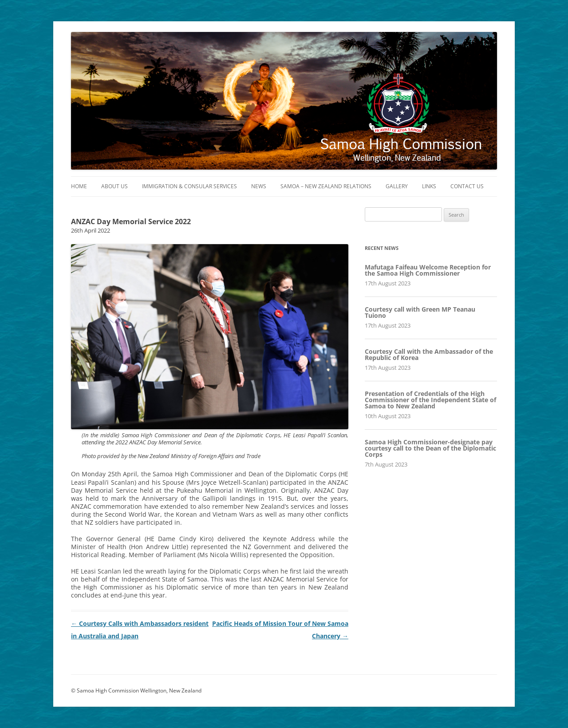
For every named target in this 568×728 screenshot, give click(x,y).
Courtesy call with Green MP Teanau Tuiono (420, 312)
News (259, 186)
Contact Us (467, 186)
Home (79, 186)
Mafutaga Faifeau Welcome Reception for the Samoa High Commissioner (428, 270)
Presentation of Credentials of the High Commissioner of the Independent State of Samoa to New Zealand (430, 400)
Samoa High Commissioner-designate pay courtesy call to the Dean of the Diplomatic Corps (430, 448)
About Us (114, 186)
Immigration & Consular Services (189, 186)
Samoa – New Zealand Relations (326, 186)
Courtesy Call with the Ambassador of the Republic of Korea (429, 354)
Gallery (397, 186)
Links (429, 186)
